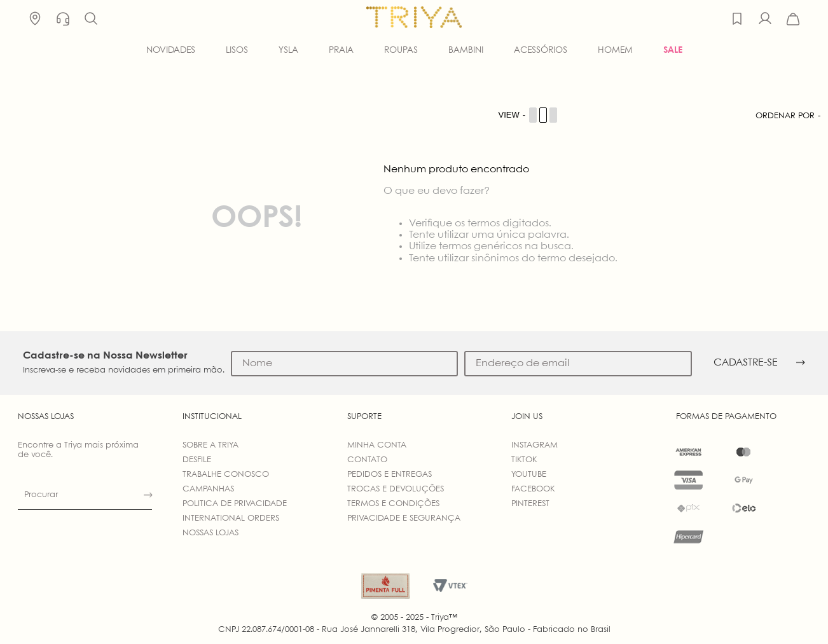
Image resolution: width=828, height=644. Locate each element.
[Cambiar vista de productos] (528, 115)
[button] (91, 19)
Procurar (41, 495)
